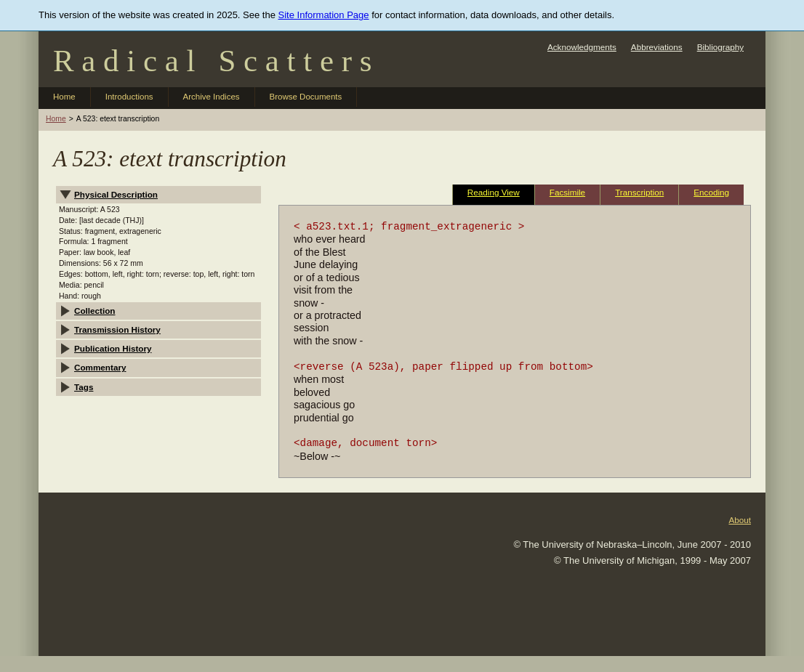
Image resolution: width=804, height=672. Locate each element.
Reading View (494, 192)
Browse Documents (306, 97)
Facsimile (567, 192)
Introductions (129, 97)
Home (64, 97)
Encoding (711, 192)
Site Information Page (324, 15)
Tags (84, 387)
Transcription (639, 192)
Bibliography (720, 47)
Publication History (113, 348)
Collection (95, 311)
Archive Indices (212, 97)
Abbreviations (657, 47)
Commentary (100, 367)
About (740, 520)
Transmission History (117, 329)
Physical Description (116, 194)
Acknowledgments (582, 47)
